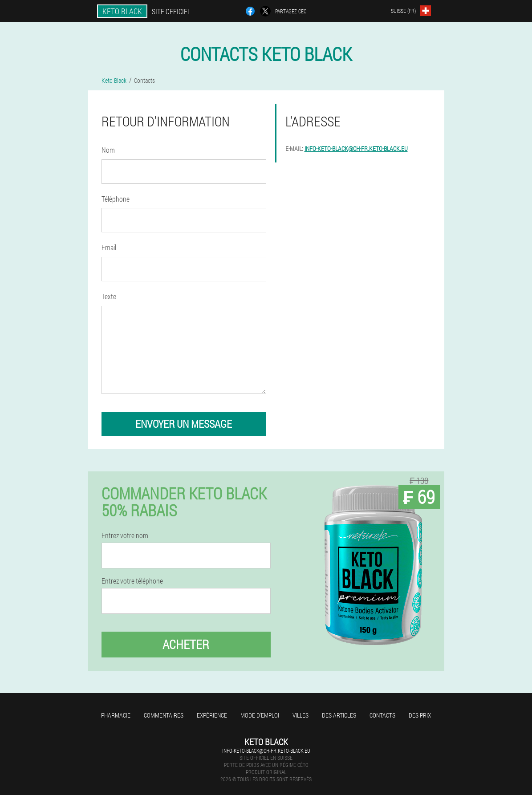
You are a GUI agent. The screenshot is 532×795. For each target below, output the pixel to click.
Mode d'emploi (260, 715)
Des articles (339, 715)
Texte (109, 296)
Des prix (420, 715)
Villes (301, 715)
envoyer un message (184, 424)
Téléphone (116, 199)
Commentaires (164, 715)
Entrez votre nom (125, 535)
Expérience (212, 715)
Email (109, 247)
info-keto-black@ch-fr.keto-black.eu (356, 148)
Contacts (382, 715)
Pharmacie (116, 715)
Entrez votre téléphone (132, 581)
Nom (108, 150)
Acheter (186, 644)
